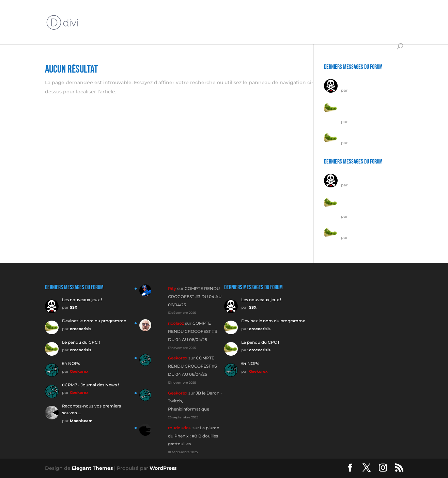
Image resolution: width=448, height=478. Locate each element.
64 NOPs (71, 363)
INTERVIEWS (152, 14)
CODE (153, 30)
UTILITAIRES (123, 30)
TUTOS (234, 14)
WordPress (163, 468)
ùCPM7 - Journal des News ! (90, 385)
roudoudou (180, 428)
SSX (353, 90)
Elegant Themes (92, 468)
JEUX (93, 30)
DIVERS (208, 30)
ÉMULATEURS (337, 14)
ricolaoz (176, 323)
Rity (172, 288)
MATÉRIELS (197, 14)
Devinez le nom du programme (94, 321)
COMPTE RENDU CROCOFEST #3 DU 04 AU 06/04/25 (195, 297)
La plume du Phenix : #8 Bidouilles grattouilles (194, 436)
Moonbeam (81, 421)
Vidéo (297, 14)
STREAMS (269, 14)
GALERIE (180, 30)
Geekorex (79, 371)
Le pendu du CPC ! (360, 133)
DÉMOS (372, 14)
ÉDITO (95, 14)
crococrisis (360, 122)
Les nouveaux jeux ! (361, 80)
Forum (119, 14)
